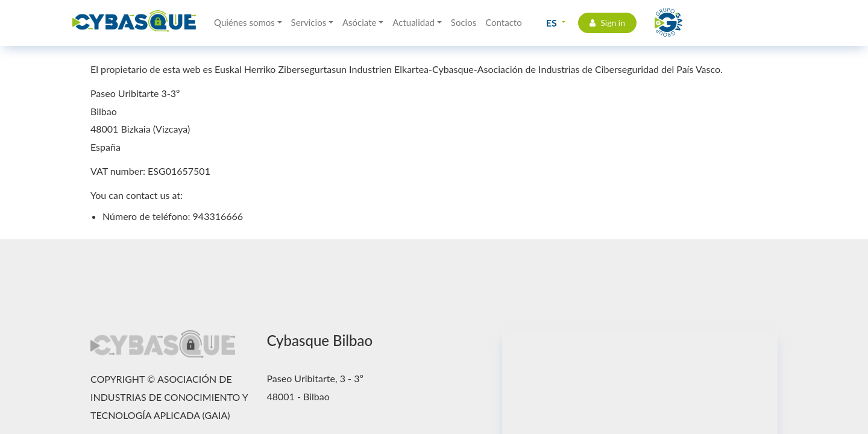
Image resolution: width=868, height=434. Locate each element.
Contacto (503, 22)
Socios (464, 22)
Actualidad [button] (414, 22)
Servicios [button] (309, 22)
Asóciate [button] (360, 22)
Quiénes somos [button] (244, 22)
